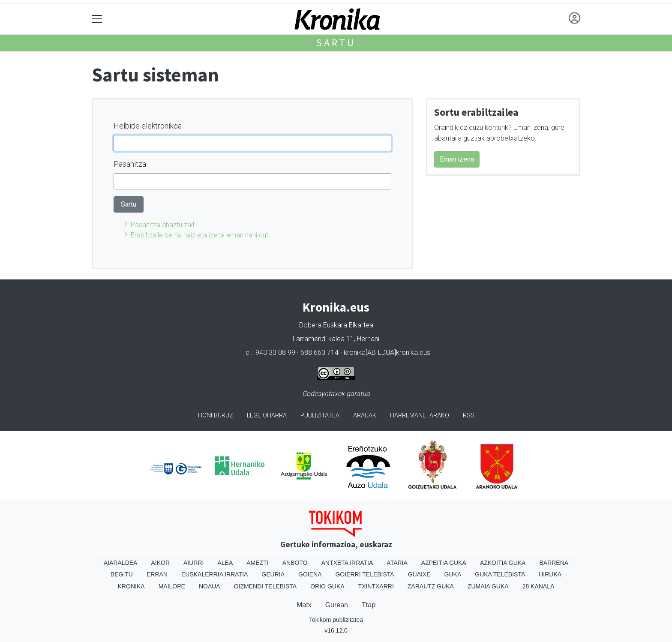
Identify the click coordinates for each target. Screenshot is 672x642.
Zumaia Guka (488, 586)
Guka (453, 574)
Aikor (160, 563)
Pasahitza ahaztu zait (163, 225)
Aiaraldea (121, 563)
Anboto (295, 563)
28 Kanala (538, 586)
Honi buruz (216, 415)
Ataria (397, 563)
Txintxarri (376, 586)
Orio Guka (327, 586)
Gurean (337, 605)
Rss (469, 415)
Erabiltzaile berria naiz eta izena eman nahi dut (199, 235)
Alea (225, 563)
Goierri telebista (364, 574)
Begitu (122, 574)
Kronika (131, 586)
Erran (157, 574)
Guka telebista (500, 574)
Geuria (273, 574)
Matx (304, 605)
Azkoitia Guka (503, 563)
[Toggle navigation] (97, 19)
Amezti (257, 563)
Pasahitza (130, 164)
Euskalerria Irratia (214, 574)
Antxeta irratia (347, 563)
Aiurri (193, 563)
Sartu (336, 43)
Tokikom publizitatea (336, 620)
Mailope (172, 586)
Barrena (554, 563)
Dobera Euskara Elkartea (336, 325)
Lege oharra (267, 415)
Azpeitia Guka (444, 563)
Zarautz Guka (431, 586)
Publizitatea (320, 415)
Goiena (310, 574)
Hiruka (550, 574)
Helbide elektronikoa (148, 126)
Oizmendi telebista (265, 586)
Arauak (365, 415)
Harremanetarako (420, 415)
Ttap (369, 605)
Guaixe (419, 574)
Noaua (210, 586)
